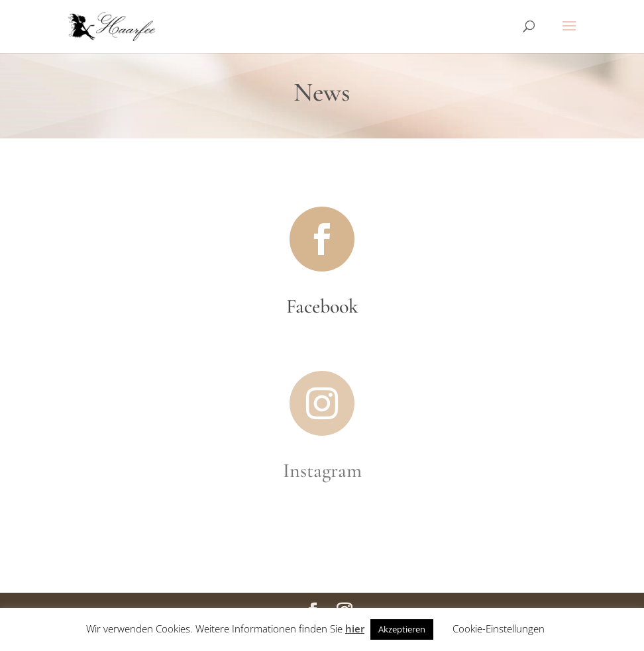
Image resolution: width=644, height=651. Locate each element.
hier (355, 628)
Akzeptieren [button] (402, 629)
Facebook (322, 306)
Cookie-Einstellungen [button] (499, 628)
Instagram (322, 471)
